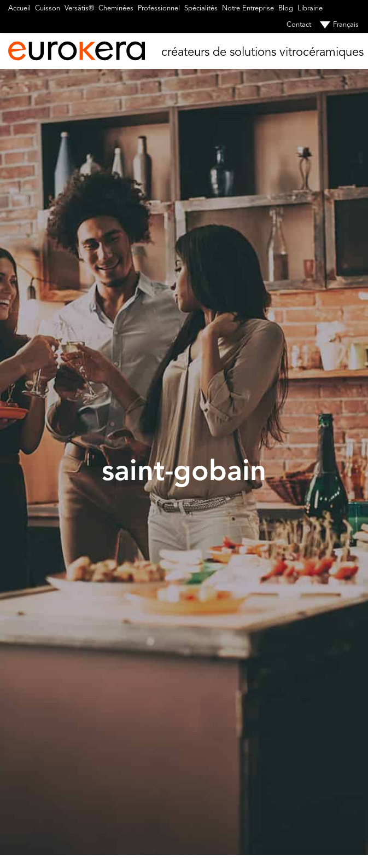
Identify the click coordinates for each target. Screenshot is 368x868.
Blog (286, 8)
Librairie (310, 8)
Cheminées (116, 8)
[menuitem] (337, 25)
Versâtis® (79, 8)
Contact (299, 25)
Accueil (19, 8)
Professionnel (159, 8)
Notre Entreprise (248, 8)
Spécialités (201, 8)
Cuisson (48, 8)
